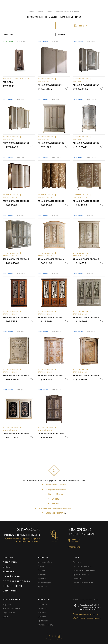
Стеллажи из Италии (55, 513)
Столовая (42, 617)
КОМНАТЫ (44, 600)
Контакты (10, 572)
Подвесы (77, 578)
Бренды (8, 557)
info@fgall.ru (74, 547)
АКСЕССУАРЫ (11, 600)
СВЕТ (76, 557)
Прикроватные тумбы (56, 489)
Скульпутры (9, 613)
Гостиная (42, 604)
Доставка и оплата (16, 581)
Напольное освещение (84, 570)
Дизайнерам (12, 576)
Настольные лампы (82, 566)
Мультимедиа (44, 582)
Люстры (77, 562)
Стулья (41, 570)
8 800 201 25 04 (80, 530)
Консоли (42, 574)
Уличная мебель (45, 625)
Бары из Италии (56, 494)
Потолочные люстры (83, 582)
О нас (7, 567)
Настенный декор (11, 608)
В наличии (10, 562)
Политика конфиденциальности (86, 614)
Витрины (56, 503)
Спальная (43, 608)
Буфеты (56, 499)
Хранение (43, 586)
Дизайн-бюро (13, 586)
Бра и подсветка (81, 574)
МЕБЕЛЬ (43, 557)
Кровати (42, 578)
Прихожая (43, 621)
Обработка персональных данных (87, 618)
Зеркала (7, 604)
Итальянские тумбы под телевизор (55, 508)
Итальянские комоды (56, 485)
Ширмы (6, 617)
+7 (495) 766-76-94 (82, 535)
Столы (41, 566)
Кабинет (42, 613)
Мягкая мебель (45, 562)
